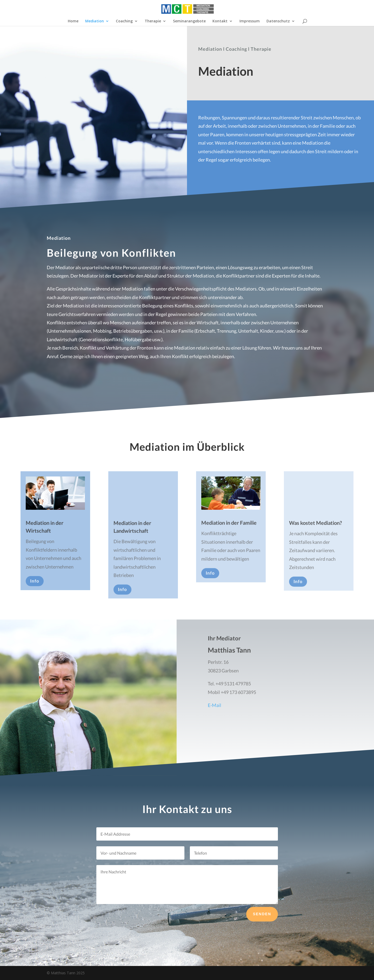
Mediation (95, 21)
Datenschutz (278, 21)
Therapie (153, 21)
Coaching (124, 21)
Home (73, 21)
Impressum (250, 21)
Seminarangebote (189, 21)
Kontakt (220, 21)
